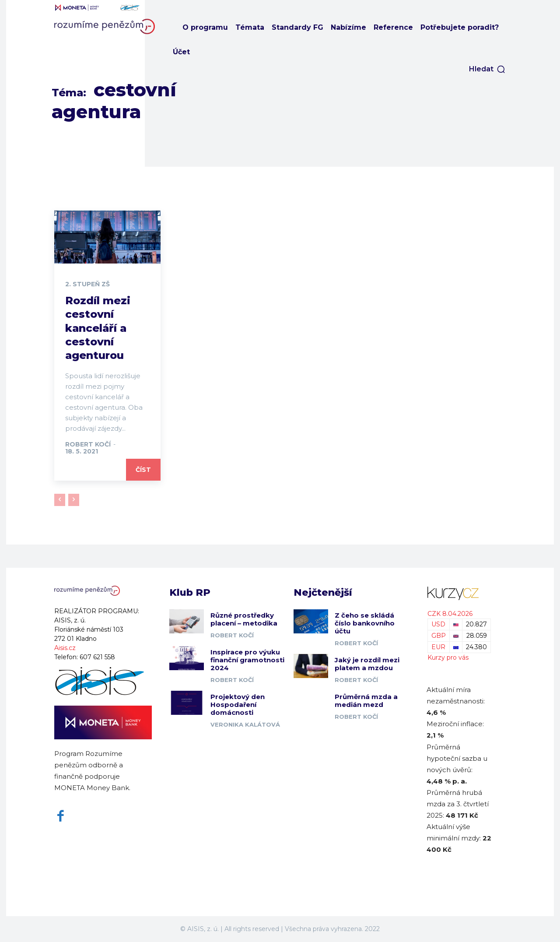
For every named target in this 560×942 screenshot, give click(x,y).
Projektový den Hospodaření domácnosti (238, 705)
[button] (487, 69)
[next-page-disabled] (74, 500)
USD (438, 624)
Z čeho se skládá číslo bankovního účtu (365, 623)
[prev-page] (60, 500)
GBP (439, 636)
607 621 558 (97, 657)
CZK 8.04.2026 (450, 614)
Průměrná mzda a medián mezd (366, 701)
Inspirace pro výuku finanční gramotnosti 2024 (247, 660)
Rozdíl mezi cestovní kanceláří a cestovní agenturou (98, 328)
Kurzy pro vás (448, 657)
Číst (143, 470)
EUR (438, 647)
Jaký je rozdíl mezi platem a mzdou (367, 664)
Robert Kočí (88, 444)
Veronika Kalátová (245, 724)
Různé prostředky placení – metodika (244, 619)
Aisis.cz (65, 648)
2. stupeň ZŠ (87, 284)
